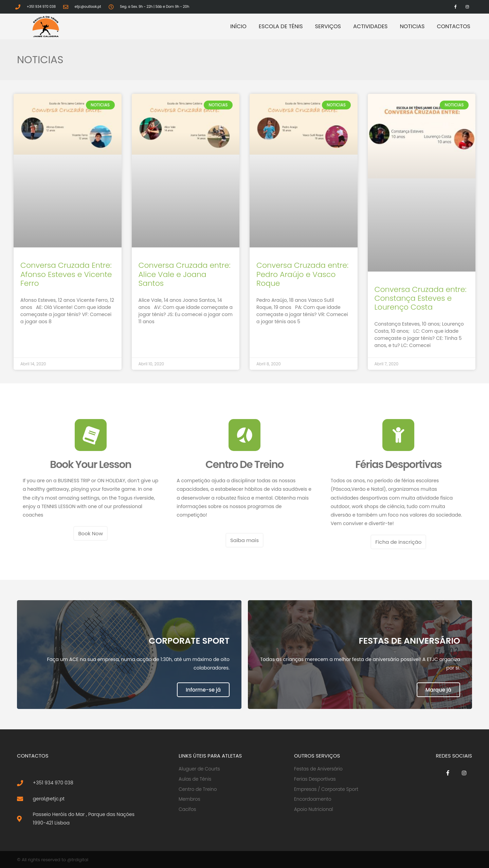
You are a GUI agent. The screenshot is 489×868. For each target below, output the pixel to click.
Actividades (370, 26)
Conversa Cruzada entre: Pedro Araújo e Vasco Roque (302, 274)
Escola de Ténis (281, 26)
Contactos (454, 26)
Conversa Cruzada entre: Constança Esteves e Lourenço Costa (421, 298)
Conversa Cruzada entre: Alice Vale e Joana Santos (185, 274)
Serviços (328, 26)
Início (238, 26)
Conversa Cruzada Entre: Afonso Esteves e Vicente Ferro (66, 274)
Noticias (412, 26)
